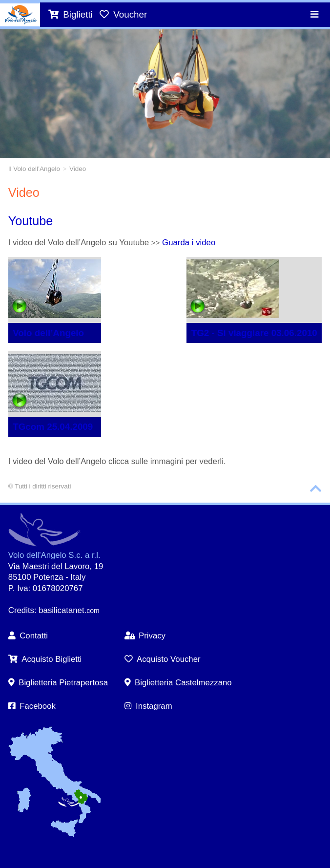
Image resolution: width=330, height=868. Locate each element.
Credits (21, 610)
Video (78, 169)
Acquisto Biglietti (45, 659)
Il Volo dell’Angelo (34, 169)
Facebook (32, 706)
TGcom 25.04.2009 (53, 427)
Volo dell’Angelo (48, 333)
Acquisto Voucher (163, 659)
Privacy (145, 636)
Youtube (31, 221)
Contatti (28, 636)
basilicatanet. (69, 610)
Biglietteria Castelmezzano (178, 683)
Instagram (148, 706)
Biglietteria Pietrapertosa (58, 683)
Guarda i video (189, 243)
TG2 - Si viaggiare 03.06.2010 (254, 333)
